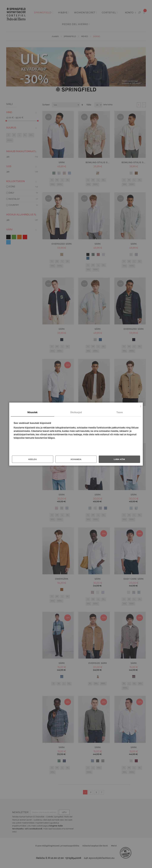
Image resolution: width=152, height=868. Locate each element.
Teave (120, 412)
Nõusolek (33, 412)
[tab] (32, 413)
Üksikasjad (76, 412)
